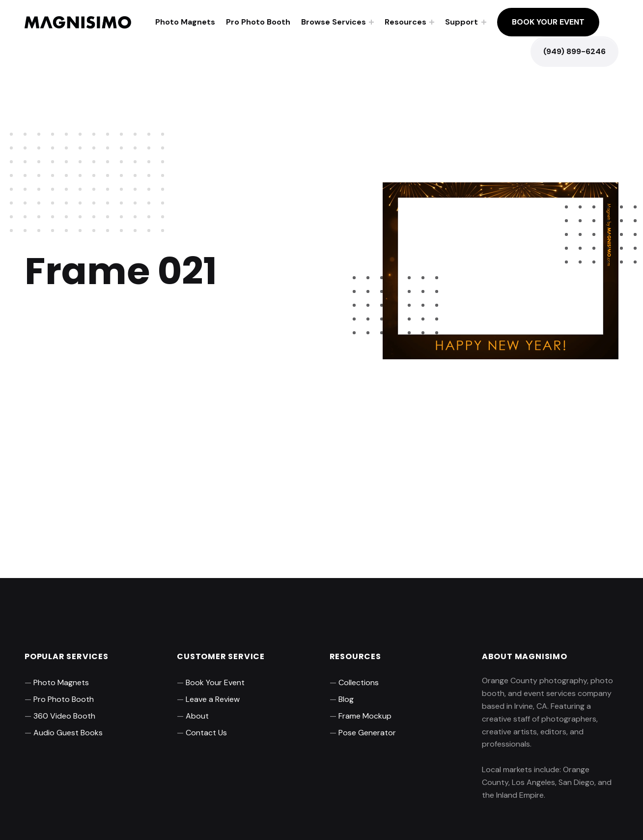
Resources (405, 22)
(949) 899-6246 (574, 51)
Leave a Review (213, 699)
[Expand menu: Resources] (432, 22)
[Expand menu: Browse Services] (371, 22)
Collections (359, 682)
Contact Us (206, 733)
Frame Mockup (365, 716)
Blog (346, 699)
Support (461, 22)
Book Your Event (548, 22)
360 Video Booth (64, 716)
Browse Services (334, 22)
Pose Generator (367, 733)
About (197, 716)
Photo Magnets (185, 22)
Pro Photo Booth (258, 22)
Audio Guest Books (68, 733)
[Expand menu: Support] (484, 22)
